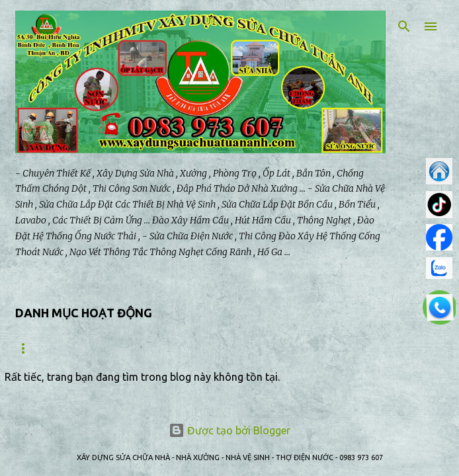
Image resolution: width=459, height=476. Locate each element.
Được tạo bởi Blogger (230, 430)
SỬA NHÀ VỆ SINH (314, 348)
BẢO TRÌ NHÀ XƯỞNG (208, 348)
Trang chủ (39, 348)
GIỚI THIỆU (115, 348)
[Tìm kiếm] (404, 26)
